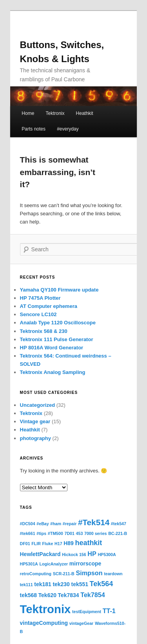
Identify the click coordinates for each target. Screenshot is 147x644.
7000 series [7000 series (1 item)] (95, 533)
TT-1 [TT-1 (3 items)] (109, 611)
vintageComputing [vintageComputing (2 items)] (44, 623)
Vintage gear (35, 421)
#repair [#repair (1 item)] (70, 524)
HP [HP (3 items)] (92, 554)
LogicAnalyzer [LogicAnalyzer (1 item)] (54, 564)
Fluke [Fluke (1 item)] (48, 544)
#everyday (68, 129)
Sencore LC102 (38, 314)
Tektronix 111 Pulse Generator (57, 339)
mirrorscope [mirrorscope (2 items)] (85, 563)
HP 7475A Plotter (40, 298)
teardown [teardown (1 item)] (113, 574)
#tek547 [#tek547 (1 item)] (119, 524)
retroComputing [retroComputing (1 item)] (36, 574)
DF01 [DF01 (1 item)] (25, 544)
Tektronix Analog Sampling (53, 372)
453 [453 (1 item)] (80, 533)
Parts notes (34, 129)
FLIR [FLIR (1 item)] (36, 544)
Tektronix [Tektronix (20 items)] (45, 609)
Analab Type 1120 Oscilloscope (58, 323)
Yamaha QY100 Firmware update (59, 290)
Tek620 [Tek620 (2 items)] (47, 595)
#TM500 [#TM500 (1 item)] (55, 533)
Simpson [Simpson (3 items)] (89, 573)
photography (35, 438)
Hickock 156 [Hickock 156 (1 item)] (74, 555)
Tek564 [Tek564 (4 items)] (102, 584)
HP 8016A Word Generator (52, 348)
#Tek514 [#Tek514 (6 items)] (94, 522)
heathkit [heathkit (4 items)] (88, 543)
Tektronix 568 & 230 (44, 331)
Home (28, 113)
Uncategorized (38, 405)
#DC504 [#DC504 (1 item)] (28, 524)
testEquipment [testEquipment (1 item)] (87, 612)
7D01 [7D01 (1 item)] (70, 533)
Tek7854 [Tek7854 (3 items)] (93, 595)
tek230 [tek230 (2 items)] (61, 584)
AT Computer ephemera (49, 306)
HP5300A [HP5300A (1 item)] (107, 555)
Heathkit (85, 113)
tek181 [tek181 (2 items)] (43, 584)
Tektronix (55, 113)
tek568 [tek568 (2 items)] (28, 595)
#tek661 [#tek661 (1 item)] (28, 533)
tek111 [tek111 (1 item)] (26, 585)
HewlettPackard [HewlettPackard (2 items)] (40, 554)
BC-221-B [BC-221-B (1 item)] (118, 533)
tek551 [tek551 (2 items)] (80, 584)
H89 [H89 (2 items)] (69, 543)
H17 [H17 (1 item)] (58, 544)
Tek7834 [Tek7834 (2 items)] (69, 595)
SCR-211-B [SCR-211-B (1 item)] (64, 574)
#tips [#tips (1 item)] (41, 533)
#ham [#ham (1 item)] (56, 524)
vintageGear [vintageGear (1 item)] (82, 623)
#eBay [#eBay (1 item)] (43, 524)
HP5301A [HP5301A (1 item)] (29, 564)
